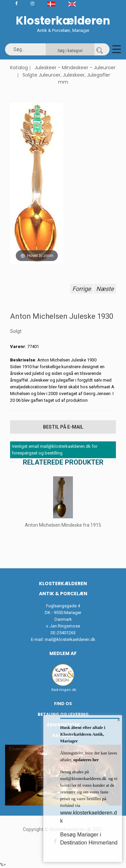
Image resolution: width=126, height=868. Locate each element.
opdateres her (86, 760)
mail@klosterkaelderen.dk (70, 639)
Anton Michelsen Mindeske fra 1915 (63, 525)
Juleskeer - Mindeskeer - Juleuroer (75, 68)
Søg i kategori (70, 51)
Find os (63, 704)
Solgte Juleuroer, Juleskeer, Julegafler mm (66, 79)
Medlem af (63, 653)
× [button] (119, 720)
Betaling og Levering (63, 714)
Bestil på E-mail (63, 427)
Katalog (19, 68)
